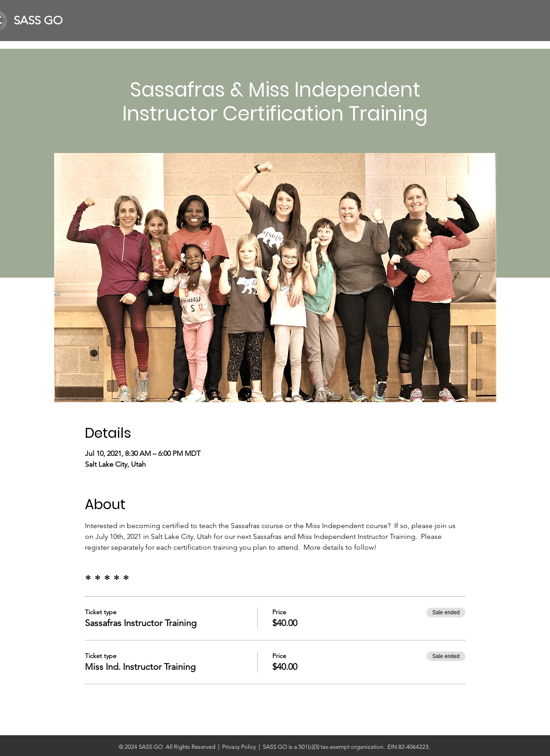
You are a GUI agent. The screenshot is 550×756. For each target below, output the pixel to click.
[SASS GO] (42, 21)
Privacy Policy (240, 747)
